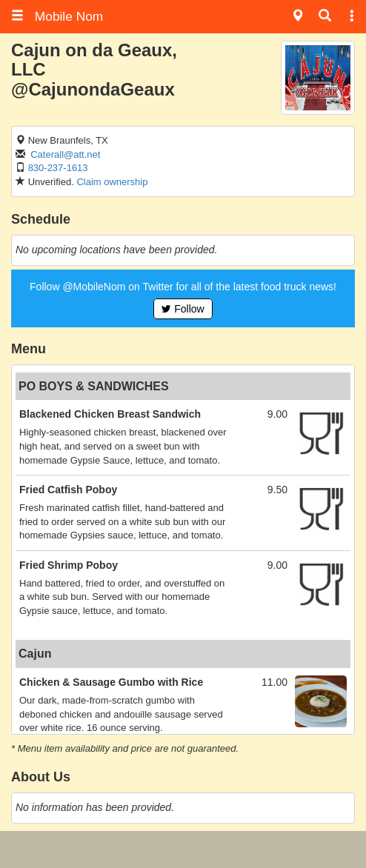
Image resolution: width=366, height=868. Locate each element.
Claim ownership (112, 182)
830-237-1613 (58, 168)
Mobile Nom (57, 16)
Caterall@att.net (65, 154)
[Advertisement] (183, 849)
